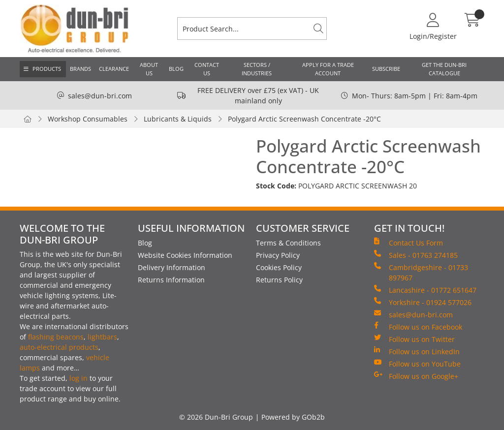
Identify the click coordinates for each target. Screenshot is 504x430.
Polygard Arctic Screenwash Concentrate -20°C (304, 119)
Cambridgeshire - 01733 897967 (421, 272)
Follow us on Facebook (418, 327)
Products (47, 69)
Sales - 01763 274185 (416, 255)
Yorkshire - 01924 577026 (423, 302)
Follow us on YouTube (417, 364)
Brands (80, 69)
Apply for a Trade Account (328, 69)
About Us (149, 69)
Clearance (114, 69)
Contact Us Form (409, 243)
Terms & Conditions (288, 243)
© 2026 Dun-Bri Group (216, 417)
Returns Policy (279, 280)
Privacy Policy (278, 255)
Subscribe (386, 69)
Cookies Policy (279, 267)
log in (79, 378)
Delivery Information (172, 267)
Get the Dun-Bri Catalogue (444, 69)
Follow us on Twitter (414, 339)
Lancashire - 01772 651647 (425, 290)
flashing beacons (56, 337)
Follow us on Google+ (416, 376)
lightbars (102, 337)
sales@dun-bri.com (100, 96)
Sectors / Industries (257, 69)
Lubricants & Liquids (178, 119)
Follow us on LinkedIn (417, 351)
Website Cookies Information (185, 255)
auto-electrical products (59, 347)
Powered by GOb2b (293, 417)
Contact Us (207, 69)
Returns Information (171, 280)
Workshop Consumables (88, 119)
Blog (176, 69)
